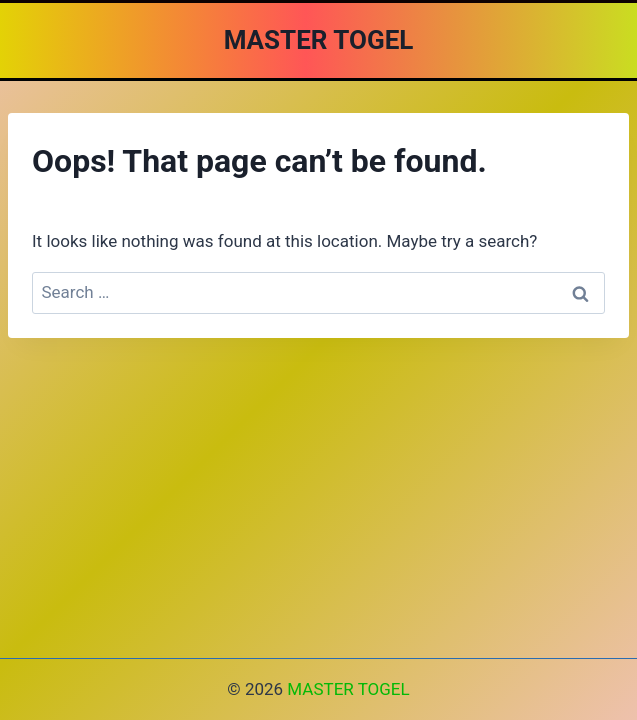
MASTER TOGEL (348, 689)
